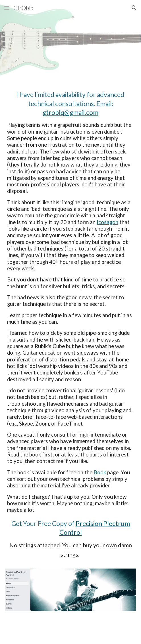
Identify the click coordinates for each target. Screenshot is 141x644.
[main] (70, 327)
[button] (7, 8)
